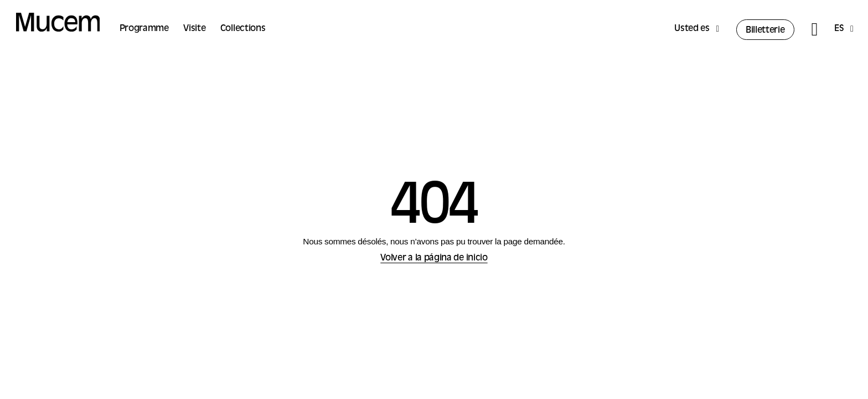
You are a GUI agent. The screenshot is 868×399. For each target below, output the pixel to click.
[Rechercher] (814, 30)
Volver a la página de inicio (434, 258)
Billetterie (765, 30)
